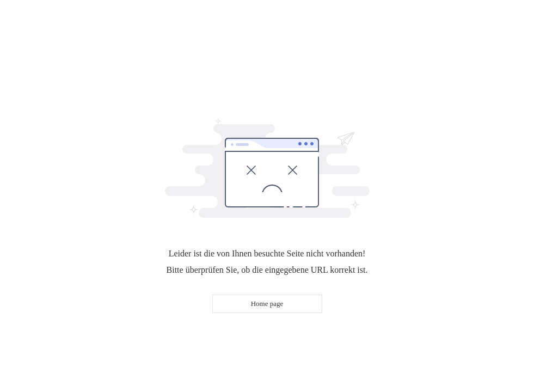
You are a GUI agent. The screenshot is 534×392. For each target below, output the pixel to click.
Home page (267, 304)
